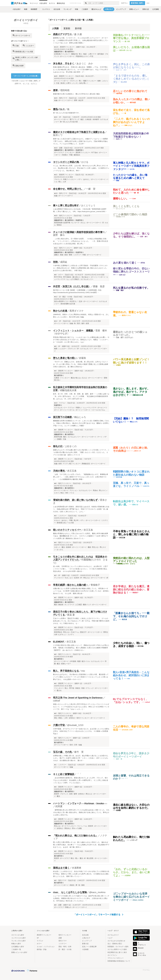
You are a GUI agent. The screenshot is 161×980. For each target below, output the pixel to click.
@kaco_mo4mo (97, 892)
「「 (79, 774)
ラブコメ (62, 403)
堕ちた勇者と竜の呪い (65, 358)
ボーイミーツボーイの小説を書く (26, 76)
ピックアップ (87, 941)
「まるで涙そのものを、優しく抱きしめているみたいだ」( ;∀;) (131, 79)
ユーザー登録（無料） (31, 81)
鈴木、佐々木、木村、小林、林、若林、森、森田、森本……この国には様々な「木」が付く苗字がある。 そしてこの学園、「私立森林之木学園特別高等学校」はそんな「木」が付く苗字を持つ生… (81, 396)
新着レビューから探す (19, 952)
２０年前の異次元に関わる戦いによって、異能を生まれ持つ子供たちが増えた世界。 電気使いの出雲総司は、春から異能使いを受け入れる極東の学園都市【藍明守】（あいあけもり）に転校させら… (81, 648)
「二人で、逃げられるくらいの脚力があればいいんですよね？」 (131, 122)
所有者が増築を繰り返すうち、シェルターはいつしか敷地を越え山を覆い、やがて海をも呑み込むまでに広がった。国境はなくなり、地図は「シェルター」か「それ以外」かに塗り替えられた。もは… (81, 340)
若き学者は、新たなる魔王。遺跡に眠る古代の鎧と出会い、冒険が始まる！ (131, 589)
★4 (55, 371)
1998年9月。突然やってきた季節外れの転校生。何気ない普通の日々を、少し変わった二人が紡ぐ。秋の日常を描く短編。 (81, 316)
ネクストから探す (18, 935)
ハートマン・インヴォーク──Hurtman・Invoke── (80, 803)
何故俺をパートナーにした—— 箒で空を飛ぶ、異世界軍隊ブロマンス (131, 38)
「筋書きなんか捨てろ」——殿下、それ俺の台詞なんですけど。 (131, 616)
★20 (56, 216)
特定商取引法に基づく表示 (117, 952)
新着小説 (85, 944)
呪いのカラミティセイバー (67, 530)
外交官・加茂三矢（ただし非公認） (72, 286)
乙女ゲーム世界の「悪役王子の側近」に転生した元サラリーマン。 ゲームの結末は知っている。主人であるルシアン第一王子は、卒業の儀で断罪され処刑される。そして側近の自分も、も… (81, 621)
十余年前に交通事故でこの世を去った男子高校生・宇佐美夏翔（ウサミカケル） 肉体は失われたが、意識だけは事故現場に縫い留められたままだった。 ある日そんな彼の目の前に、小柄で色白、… (81, 268)
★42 (56, 117)
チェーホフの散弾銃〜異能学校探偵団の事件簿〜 (79, 232)
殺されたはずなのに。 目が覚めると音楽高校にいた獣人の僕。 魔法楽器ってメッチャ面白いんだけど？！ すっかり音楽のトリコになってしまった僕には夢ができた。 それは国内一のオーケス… (81, 677)
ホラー (61, 275)
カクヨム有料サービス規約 (117, 949)
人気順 (55, 28)
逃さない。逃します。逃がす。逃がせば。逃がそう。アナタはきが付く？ (131, 392)
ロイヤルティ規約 (122, 947)
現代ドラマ (63, 98)
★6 (55, 459)
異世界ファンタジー (67, 47)
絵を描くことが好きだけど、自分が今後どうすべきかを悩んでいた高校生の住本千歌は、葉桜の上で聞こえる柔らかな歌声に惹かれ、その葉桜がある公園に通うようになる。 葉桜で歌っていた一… (81, 874)
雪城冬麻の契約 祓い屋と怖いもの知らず (75, 500)
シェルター (28, 45)
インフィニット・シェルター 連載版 (73, 331)
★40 (56, 76)
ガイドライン (112, 955)
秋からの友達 (60, 311)
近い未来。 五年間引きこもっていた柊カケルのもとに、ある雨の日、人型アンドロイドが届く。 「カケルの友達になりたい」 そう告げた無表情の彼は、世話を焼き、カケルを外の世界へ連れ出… (81, 569)
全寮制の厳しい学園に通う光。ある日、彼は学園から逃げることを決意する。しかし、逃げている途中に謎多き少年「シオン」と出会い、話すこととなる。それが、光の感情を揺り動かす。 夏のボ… (81, 758)
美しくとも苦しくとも (126, 206)
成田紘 (64, 262)
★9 (55, 275)
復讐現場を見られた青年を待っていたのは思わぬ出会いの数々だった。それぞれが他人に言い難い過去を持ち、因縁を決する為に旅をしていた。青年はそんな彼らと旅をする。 (81, 812)
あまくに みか (85, 63)
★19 (56, 148)
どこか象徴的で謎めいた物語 (130, 214)
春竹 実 (79, 752)
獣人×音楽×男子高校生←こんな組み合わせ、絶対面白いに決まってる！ (131, 675)
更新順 (67, 28)
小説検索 (85, 949)
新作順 (78, 28)
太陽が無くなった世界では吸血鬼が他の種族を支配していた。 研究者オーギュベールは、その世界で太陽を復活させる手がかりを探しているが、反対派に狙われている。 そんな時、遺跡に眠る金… (81, 591)
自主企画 (85, 935)
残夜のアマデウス (62, 34)
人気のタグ (86, 938)
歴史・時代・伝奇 (65, 947)
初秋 (55, 262)
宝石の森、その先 (62, 752)
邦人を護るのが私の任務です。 (131, 288)
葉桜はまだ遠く (61, 868)
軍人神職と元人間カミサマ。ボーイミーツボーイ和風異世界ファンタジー (131, 166)
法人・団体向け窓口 (115, 944)
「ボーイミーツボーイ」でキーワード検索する (98, 915)
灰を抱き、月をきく (64, 63)
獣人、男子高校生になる (66, 671)
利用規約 (111, 947)
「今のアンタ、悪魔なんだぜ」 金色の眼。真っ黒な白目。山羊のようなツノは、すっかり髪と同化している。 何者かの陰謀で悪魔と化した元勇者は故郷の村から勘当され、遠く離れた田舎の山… (81, 364)
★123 (56, 47)
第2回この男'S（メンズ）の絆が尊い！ (25, 59)
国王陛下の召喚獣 (62, 417)
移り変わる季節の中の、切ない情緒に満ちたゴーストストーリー (131, 272)
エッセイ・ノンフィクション (46, 947)
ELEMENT (59, 642)
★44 (56, 98)
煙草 (55, 90)
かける (85, 162)
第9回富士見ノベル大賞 (23, 51)
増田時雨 (65, 90)
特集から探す (16, 944)
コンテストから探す (19, 938)
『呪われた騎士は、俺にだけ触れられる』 (75, 836)
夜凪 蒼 (71, 615)
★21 (56, 175)
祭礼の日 (58, 446)
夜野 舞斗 (59, 235)
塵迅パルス (59, 109)
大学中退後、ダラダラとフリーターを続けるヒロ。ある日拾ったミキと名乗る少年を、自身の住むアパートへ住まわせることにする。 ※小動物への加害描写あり (81, 731)
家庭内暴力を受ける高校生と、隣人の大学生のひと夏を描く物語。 (77, 94)
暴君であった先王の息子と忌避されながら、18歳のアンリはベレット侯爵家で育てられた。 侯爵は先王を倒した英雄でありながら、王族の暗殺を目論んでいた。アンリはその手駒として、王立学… (81, 141)
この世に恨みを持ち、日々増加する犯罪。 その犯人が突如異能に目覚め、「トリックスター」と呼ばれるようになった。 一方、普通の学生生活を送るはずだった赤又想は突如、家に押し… (81, 241)
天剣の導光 (59, 471)
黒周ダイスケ (77, 311)
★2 (55, 598)
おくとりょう (88, 205)
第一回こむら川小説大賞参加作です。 (67, 113)
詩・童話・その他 (66, 297)
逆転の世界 (18, 65)
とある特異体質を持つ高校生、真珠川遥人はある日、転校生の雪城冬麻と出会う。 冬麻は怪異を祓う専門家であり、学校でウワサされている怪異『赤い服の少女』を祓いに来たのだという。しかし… (81, 509)
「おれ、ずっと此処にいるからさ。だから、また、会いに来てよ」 (131, 872)
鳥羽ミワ (58, 135)
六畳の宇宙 (59, 725)
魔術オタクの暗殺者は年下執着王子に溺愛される (79, 132)
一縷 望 (91, 189)
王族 (16, 45)
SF (60, 117)
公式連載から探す (18, 947)
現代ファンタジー (66, 216)
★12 (56, 248)
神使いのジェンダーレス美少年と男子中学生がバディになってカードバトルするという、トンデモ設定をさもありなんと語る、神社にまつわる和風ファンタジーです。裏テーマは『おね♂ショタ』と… (81, 707)
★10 (56, 403)
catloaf (57, 701)
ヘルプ (110, 938)
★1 (55, 765)
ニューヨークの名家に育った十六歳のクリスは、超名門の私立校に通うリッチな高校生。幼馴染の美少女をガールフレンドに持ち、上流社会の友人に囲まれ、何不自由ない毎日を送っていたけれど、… (81, 898)
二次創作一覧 (16, 949)
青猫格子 (95, 585)
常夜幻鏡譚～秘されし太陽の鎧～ (71, 585)
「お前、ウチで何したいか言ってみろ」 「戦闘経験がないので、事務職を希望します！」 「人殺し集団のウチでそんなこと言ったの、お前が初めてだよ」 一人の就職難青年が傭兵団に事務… (81, 477)
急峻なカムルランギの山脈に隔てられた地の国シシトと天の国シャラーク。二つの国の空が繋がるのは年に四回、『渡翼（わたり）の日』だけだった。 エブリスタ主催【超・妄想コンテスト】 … (81, 452)
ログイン (124, 3)
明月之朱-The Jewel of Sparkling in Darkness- (78, 698)
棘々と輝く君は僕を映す (66, 205)
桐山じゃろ (80, 417)
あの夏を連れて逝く (125, 263)
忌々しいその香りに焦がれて (130, 91)
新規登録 (138, 3)
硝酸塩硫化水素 (68, 390)
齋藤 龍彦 (99, 286)
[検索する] (86, 3)
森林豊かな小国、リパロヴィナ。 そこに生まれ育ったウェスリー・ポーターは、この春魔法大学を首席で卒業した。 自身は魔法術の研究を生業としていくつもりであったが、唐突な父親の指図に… (81, 40)
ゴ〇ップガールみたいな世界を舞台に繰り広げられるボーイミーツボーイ (131, 897)
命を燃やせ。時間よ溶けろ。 (68, 189)
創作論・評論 (42, 949)
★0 (55, 654)
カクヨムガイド (113, 935)
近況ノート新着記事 (89, 947)
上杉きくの (71, 446)
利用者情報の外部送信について (119, 961)
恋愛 (61, 148)
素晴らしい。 (121, 199)
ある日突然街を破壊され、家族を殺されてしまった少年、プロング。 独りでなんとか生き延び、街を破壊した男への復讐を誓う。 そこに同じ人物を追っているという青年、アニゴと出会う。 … (81, 780)
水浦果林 (77, 868)
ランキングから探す (19, 941)
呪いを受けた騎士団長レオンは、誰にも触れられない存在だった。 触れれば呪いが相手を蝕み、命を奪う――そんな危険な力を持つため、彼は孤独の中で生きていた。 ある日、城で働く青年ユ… (81, 845)
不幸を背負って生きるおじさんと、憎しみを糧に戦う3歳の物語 (131, 534)
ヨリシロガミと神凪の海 (66, 162)
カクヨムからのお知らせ (116, 941)
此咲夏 (59, 806)
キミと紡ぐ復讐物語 (64, 774)
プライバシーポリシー (116, 958)
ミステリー (62, 516)
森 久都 (78, 34)
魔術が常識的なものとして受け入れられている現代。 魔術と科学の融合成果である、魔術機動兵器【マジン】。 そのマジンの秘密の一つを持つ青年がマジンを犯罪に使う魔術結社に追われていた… (81, 536)
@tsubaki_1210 (75, 725)
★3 (55, 516)
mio (83, 671)
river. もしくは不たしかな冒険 (70, 892)
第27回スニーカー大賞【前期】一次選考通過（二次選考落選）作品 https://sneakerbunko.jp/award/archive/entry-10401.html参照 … (77, 291)
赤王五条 (72, 471)
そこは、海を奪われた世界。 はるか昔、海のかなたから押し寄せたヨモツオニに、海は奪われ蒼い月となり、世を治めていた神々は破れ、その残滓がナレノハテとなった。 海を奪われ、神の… (81, 168)
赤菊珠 (82, 358)
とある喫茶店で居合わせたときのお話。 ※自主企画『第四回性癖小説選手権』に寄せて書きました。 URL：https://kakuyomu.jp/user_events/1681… (80, 210)
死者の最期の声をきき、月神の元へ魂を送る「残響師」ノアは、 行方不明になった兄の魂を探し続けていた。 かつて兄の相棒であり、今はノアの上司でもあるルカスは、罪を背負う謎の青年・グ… (81, 70)
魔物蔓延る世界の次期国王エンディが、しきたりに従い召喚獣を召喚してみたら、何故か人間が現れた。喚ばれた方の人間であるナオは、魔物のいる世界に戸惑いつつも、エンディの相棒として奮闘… (81, 423)
